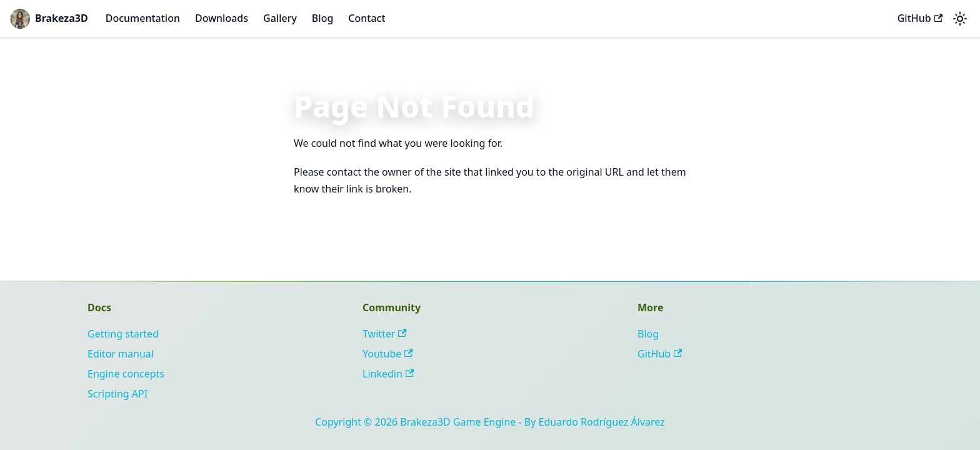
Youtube (388, 354)
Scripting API (117, 394)
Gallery (280, 18)
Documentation (143, 18)
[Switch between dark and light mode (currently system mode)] (960, 19)
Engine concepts (126, 374)
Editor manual (121, 354)
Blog (322, 18)
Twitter (385, 334)
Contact (367, 18)
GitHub (920, 18)
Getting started (123, 334)
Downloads (222, 18)
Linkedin (388, 374)
